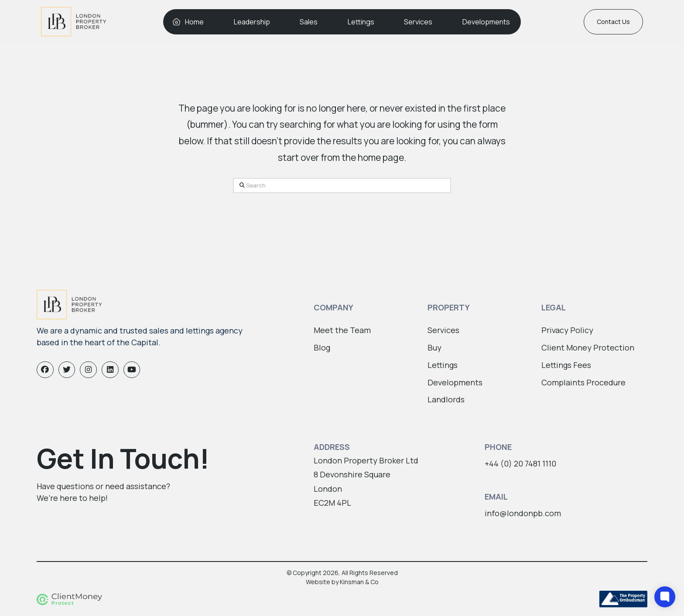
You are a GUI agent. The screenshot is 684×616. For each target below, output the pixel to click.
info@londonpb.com (523, 513)
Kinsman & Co (359, 582)
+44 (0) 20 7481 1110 (520, 463)
